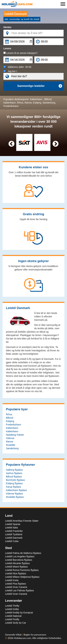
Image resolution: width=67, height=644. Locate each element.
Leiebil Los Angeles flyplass (20, 556)
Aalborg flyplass (14, 470)
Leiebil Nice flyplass (16, 573)
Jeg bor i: (10, 71)
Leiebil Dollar (12, 609)
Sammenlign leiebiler (40, 86)
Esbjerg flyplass (14, 483)
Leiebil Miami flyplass (16, 567)
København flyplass (16, 490)
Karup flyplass (14, 487)
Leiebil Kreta (12, 580)
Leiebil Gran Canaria (16, 587)
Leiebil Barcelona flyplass (19, 560)
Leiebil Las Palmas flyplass (19, 590)
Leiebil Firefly (12, 619)
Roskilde (11, 445)
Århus (20, 103)
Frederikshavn (11, 106)
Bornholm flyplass (15, 480)
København (37, 99)
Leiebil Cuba (12, 541)
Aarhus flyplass (14, 473)
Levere (7, 48)
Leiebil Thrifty (12, 606)
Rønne (28, 103)
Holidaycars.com (22, 638)
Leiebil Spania (13, 524)
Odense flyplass (15, 494)
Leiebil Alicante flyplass (17, 563)
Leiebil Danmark (14, 538)
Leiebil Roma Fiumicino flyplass (22, 570)
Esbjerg (37, 103)
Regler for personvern (35, 635)
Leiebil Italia (11, 528)
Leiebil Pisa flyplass (16, 584)
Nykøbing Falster (15, 435)
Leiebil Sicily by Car (16, 623)
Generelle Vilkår (14, 635)
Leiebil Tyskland (14, 534)
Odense (10, 438)
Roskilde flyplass (15, 497)
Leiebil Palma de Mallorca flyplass (23, 553)
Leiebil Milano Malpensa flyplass (22, 577)
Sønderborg (49, 103)
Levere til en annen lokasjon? (20, 53)
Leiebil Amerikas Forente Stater (22, 521)
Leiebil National (13, 616)
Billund (48, 99)
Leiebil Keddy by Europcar (19, 613)
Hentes (7, 27)
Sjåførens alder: (17, 67)
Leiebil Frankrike (14, 531)
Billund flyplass (14, 477)
